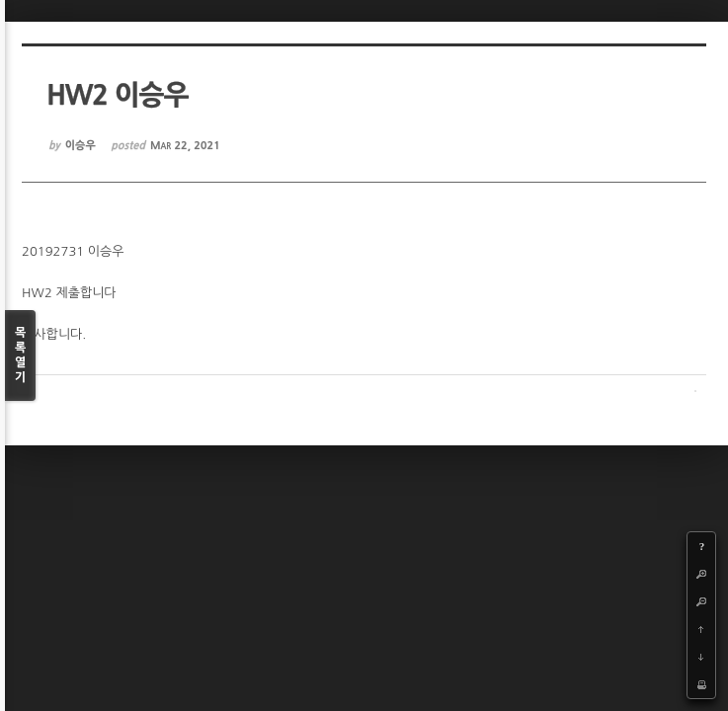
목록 (20, 356)
